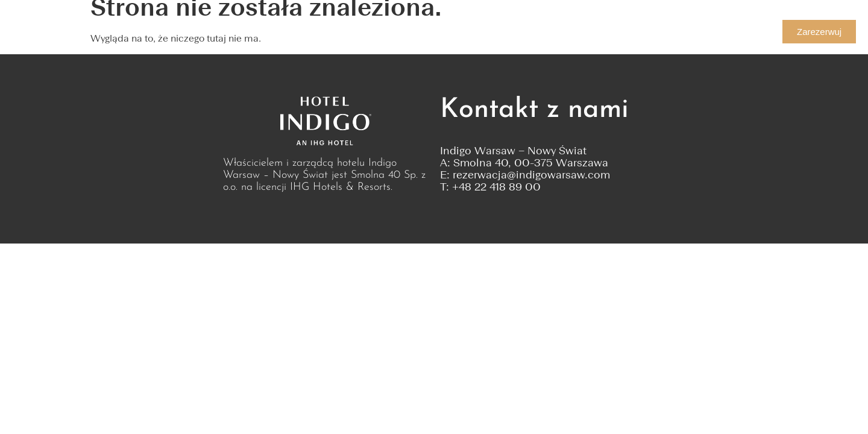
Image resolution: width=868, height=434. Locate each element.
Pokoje (132, 32)
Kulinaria (200, 32)
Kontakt (519, 32)
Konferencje (273, 32)
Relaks (461, 32)
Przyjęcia (346, 32)
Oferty (406, 32)
